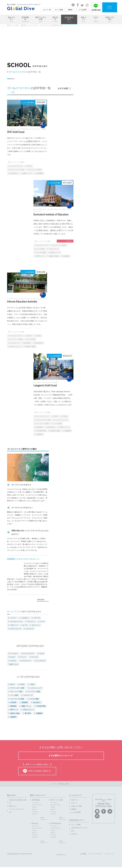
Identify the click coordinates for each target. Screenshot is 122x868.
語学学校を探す (69, 19)
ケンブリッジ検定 (16, 339)
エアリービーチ (16, 629)
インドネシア (41, 661)
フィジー (23, 657)
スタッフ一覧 (47, 10)
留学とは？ (13, 806)
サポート (96, 19)
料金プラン (84, 19)
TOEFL (22, 684)
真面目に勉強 (54, 256)
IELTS (29, 166)
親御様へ (71, 10)
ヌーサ (25, 625)
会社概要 (83, 855)
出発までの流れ (110, 19)
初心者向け (14, 173)
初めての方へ (11, 19)
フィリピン (14, 653)
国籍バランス (27, 173)
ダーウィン (36, 625)
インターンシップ (61, 420)
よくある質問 (83, 10)
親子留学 (28, 713)
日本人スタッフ (16, 347)
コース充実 (40, 249)
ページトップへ (61, 784)
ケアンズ (37, 618)
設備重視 (40, 173)
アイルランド (26, 661)
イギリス (13, 661)
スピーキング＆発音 (17, 699)
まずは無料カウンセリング (61, 756)
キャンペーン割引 (35, 170)
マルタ (13, 657)
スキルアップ (54, 249)
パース (42, 622)
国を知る (55, 19)
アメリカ (35, 657)
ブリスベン (31, 622)
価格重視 (25, 702)
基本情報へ (41, 600)
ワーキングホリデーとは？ (17, 811)
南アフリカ (14, 664)
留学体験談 (25, 19)
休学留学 (27, 343)
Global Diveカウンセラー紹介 (80, 829)
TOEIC (39, 336)
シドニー (13, 618)
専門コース (40, 256)
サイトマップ (109, 855)
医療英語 (13, 706)
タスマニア (30, 629)
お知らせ (74, 834)
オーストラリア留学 (17, 162)
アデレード (14, 625)
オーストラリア (33, 25)
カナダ (42, 653)
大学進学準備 (41, 431)
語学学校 (24, 25)
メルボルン (25, 618)
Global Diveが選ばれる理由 (18, 801)
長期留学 (66, 256)
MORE (42, 818)
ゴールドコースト (16, 166)
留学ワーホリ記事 (41, 19)
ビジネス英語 (41, 252)
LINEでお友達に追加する (37, 771)
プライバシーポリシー (96, 855)
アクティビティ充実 (17, 170)
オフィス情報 (59, 10)
